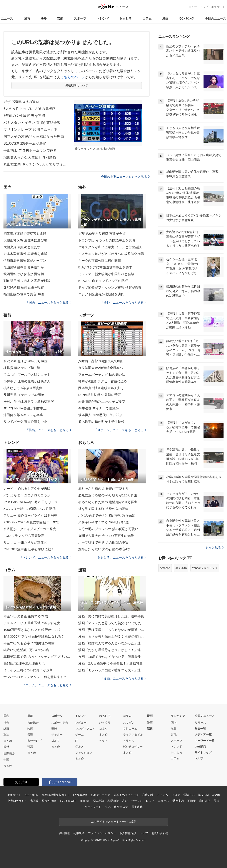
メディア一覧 (203, 735)
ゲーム (79, 735)
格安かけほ (49, 801)
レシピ (150, 801)
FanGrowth (80, 795)
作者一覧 (200, 729)
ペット (103, 741)
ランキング (187, 18)
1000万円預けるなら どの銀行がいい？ (32, 630)
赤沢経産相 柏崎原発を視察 (24, 287)
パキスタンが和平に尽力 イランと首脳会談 (110, 247)
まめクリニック (100, 795)
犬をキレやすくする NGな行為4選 (103, 522)
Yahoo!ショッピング (205, 568)
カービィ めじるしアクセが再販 (27, 489)
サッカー (57, 735)
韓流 (30, 746)
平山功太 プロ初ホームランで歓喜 (30, 150)
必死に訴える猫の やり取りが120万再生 (108, 495)
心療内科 (148, 795)
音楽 (30, 735)
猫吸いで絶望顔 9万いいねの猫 (26, 650)
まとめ (8, 741)
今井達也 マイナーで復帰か (98, 408)
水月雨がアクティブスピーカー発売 (30, 529)
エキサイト (218, 7)
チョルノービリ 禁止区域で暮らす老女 (32, 623)
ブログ (176, 795)
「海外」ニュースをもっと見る (123, 303)
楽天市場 (181, 568)
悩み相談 (98, 801)
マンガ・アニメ (85, 729)
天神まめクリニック (126, 795)
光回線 (34, 801)
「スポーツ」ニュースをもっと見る (120, 430)
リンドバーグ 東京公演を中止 (25, 422)
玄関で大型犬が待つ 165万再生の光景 (106, 536)
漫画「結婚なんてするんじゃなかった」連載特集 (112, 643)
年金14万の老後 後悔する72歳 (26, 616)
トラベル (129, 741)
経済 (6, 729)
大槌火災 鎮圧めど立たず (22, 247)
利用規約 (79, 833)
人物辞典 (200, 746)
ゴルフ (56, 741)
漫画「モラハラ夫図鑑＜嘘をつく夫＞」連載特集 (112, 670)
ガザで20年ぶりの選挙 (21, 102)
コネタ (103, 729)
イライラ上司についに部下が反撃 (28, 670)
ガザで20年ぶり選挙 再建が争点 (102, 234)
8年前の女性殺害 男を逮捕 (24, 116)
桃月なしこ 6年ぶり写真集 (23, 388)
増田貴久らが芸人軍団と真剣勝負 (30, 157)
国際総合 (9, 753)
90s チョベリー (133, 746)
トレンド (103, 18)
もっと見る (214, 547)
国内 (27, 18)
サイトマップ (203, 753)
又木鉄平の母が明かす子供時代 (101, 422)
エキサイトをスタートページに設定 (113, 822)
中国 (6, 760)
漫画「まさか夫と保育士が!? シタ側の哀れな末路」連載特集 (112, 636)
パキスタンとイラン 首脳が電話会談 (32, 123)
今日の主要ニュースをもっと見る (125, 177)
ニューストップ (198, 7)
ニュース (7, 18)
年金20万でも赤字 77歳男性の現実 (29, 643)
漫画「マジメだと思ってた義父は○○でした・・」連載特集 (112, 623)
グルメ (79, 746)
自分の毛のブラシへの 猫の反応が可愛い (108, 529)
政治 (6, 735)
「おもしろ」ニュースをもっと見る (120, 557)
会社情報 (64, 833)
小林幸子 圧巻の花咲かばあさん (27, 381)
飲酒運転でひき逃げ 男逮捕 (24, 274)
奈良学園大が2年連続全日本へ (101, 368)
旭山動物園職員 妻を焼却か (24, 267)
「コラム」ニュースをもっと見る (47, 685)
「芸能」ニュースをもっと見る (48, 430)
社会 (6, 723)
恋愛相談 (113, 801)
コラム (147, 18)
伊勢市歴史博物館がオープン (25, 260)
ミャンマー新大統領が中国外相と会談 (106, 274)
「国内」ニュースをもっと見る (48, 303)
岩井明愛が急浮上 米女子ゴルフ (102, 401)
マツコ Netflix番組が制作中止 (25, 408)
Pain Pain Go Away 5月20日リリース (31, 502)
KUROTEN (31, 795)
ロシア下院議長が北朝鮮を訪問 (101, 294)
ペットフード (93, 807)
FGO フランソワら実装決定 (24, 536)
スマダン (129, 723)
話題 (150, 729)
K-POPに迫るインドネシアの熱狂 (103, 281)
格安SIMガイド (17, 801)
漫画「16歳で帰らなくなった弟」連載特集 (110, 657)
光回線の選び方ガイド (56, 795)
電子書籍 (137, 807)
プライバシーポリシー (102, 833)
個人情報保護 (128, 833)
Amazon (165, 568)
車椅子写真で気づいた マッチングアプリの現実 (37, 657)
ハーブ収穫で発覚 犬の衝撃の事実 (103, 542)
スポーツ (80, 18)
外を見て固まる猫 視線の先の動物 (103, 509)
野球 (54, 729)
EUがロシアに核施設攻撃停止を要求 (105, 267)
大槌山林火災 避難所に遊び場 (25, 240)
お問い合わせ (160, 833)
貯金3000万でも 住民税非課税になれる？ (34, 636)
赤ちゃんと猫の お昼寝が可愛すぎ (103, 489)
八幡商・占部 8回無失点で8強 (100, 361)
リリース (200, 723)
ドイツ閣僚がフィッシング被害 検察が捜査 (110, 287)
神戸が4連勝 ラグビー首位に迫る (103, 381)
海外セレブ (34, 741)
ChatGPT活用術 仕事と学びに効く (29, 549)
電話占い (189, 795)
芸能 (60, 18)
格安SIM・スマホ (209, 795)
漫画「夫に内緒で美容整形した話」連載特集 (111, 616)
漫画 (165, 18)
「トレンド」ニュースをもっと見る (45, 557)
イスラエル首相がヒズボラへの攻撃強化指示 (111, 254)
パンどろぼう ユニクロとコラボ (27, 495)
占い (125, 801)
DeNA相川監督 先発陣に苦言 (100, 395)
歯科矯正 (204, 801)
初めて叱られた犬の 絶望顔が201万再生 (108, 502)
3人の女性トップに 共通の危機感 (29, 109)
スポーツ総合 (60, 723)
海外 (43, 18)
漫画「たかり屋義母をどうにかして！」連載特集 (112, 650)
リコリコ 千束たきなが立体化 (25, 542)
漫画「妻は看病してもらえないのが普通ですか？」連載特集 (112, 630)
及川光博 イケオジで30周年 (24, 395)
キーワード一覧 (204, 741)
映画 (30, 729)
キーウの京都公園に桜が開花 (100, 260)
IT (77, 741)
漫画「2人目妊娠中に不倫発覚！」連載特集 (110, 663)
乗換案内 (178, 801)
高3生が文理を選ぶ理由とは (24, 663)
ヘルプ (199, 758)
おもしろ (126, 18)
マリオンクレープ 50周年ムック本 (30, 130)
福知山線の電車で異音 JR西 (24, 294)
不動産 (191, 801)
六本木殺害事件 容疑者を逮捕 (25, 254)
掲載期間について (77, 85)
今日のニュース (215, 18)
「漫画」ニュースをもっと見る (123, 678)
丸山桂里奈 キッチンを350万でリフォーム (36, 164)
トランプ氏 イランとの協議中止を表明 (107, 240)
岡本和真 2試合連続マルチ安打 (101, 388)
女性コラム (130, 729)
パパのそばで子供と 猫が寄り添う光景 (107, 515)
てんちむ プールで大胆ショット (27, 374)
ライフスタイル (133, 735)
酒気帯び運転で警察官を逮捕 (25, 234)
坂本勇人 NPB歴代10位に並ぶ (100, 415)
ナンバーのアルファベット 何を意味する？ (35, 677)
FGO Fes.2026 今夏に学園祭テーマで (31, 522)
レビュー (81, 723)
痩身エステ (121, 807)
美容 (217, 801)
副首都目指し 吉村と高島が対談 (27, 281)
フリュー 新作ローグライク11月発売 (30, 515)
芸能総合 (33, 723)
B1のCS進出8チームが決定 (25, 143)
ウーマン (137, 801)
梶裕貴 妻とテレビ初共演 (22, 368)
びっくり (105, 723)
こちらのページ (73, 77)
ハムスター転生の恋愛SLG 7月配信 (30, 509)
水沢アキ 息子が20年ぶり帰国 (26, 361)
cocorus (84, 801)
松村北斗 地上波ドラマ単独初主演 (29, 401)
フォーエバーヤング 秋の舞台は (102, 374)
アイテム (162, 795)
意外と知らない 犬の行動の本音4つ (104, 549)
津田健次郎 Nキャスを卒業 (23, 415)
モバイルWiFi (68, 801)
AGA (108, 807)
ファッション (84, 753)
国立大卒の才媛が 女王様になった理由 (34, 136)
